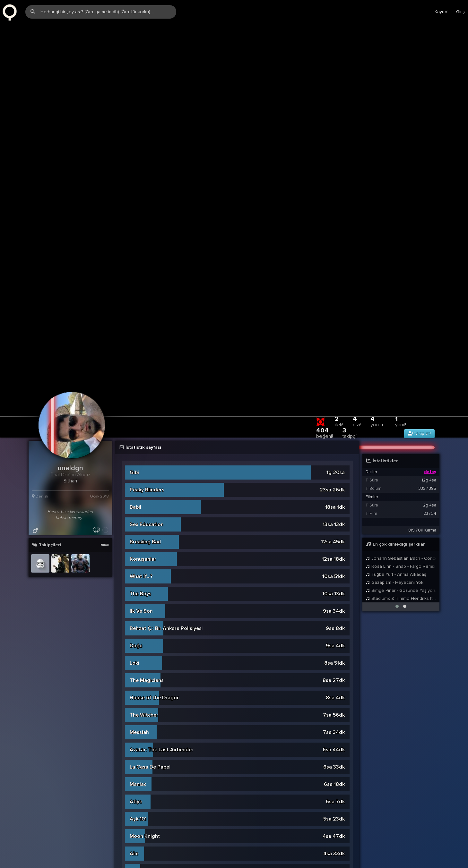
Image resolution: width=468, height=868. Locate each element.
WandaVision (145, 828)
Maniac (138, 586)
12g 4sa (429, 282)
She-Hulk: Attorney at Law (161, 724)
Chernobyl (142, 811)
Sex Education (147, 326)
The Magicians (147, 482)
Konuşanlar (143, 361)
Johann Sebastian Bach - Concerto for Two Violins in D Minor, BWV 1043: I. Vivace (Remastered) (401, 360)
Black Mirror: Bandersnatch (162, 863)
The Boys (141, 395)
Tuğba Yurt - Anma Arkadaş (396, 376)
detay (430, 273)
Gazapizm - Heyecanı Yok (394, 384)
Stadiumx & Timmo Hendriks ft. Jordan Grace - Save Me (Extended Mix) (401, 400)
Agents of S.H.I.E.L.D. (155, 776)
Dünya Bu (141, 794)
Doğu (136, 447)
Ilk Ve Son (141, 413)
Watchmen (142, 846)
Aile (134, 655)
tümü (105, 346)
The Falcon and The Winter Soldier (171, 759)
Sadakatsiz (143, 672)
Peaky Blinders (147, 291)
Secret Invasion (148, 690)
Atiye (136, 603)
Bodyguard (143, 742)
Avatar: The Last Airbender (162, 551)
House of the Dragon (155, 499)
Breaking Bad (145, 343)
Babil (135, 309)
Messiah (139, 534)
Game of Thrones (151, 707)
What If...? (141, 378)
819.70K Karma (422, 332)
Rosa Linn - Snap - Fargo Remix (400, 368)
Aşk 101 (138, 620)
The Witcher (144, 516)
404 (325, 234)
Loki (134, 464)
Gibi (134, 274)
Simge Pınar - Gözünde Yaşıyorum (401, 392)
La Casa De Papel (150, 568)
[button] (397, 408)
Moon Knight (145, 638)
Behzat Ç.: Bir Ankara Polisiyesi (166, 430)
